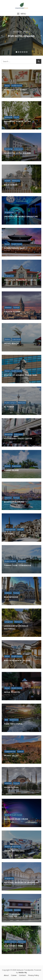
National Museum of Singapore (21, 882)
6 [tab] (27, 52)
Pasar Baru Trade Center (18, 438)
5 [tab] (25, 52)
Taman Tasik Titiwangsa (18, 565)
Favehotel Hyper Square (17, 153)
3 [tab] (21, 52)
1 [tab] (16, 52)
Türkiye (16, 308)
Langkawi (9, 622)
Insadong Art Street (16, 90)
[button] (21, 14)
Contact (22, 975)
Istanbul (8, 308)
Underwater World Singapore (21, 216)
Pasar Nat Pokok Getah (17, 121)
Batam (8, 339)
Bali (6, 720)
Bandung (9, 149)
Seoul (7, 86)
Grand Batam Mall (14, 851)
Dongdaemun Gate (14, 248)
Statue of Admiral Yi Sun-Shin (21, 375)
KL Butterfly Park (14, 946)
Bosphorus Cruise (14, 502)
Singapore (9, 212)
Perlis (17, 117)
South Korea (17, 86)
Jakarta (26, 31)
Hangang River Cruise (16, 819)
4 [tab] (23, 52)
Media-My (23, 973)
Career (14, 975)
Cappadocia (10, 530)
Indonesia (18, 31)
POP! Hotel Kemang (22, 36)
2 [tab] (19, 52)
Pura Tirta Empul (13, 724)
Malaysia (8, 117)
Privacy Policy (34, 975)
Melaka (17, 910)
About (6, 975)
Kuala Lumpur (10, 403)
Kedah (8, 181)
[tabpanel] (21, 36)
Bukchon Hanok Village (17, 660)
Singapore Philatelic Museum (20, 280)
